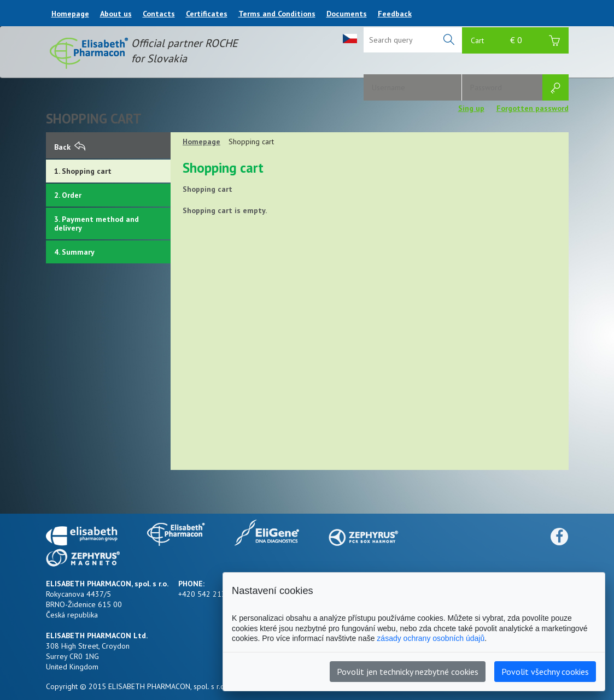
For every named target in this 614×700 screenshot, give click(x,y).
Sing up (471, 108)
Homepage (70, 14)
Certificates (207, 14)
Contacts (159, 14)
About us (116, 14)
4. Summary (74, 252)
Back (70, 147)
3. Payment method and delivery (97, 223)
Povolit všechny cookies (545, 672)
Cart (515, 42)
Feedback (395, 14)
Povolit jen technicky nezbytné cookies (408, 672)
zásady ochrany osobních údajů (431, 638)
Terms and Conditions (277, 14)
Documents (347, 14)
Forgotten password (533, 108)
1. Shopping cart (83, 171)
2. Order (68, 195)
